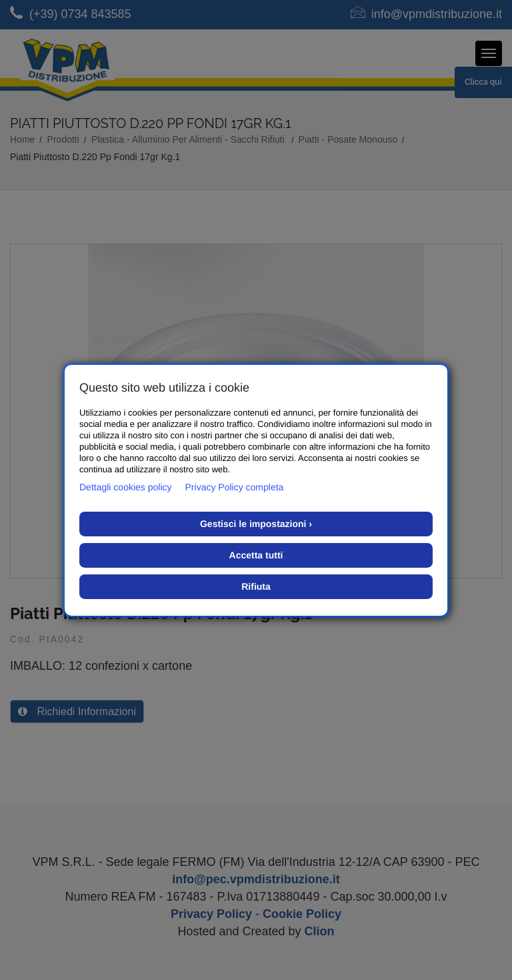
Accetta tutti (256, 555)
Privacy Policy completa (235, 487)
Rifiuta (256, 586)
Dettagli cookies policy (126, 487)
